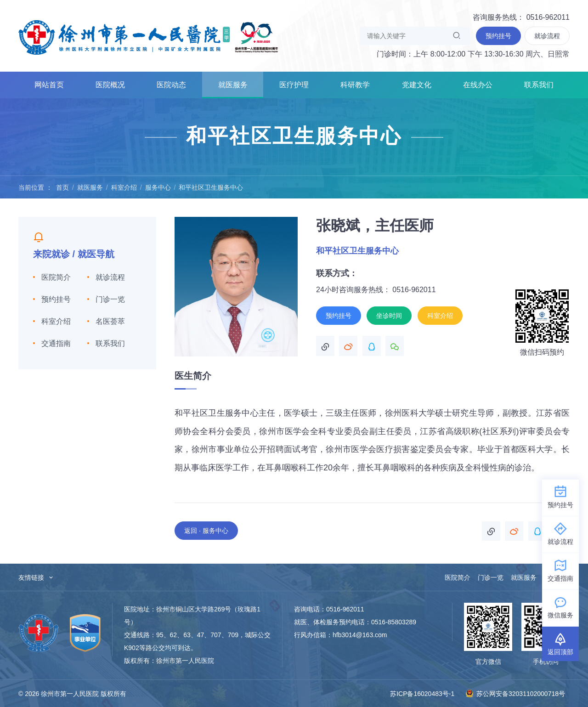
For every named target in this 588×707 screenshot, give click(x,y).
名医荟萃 (110, 321)
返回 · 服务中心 (206, 531)
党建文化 (417, 85)
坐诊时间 (389, 316)
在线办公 (478, 85)
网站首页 (49, 85)
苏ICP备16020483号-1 (422, 694)
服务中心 (158, 187)
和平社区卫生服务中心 (211, 187)
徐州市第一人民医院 (148, 37)
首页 (62, 187)
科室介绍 (124, 187)
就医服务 (233, 85)
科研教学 (355, 85)
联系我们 (539, 85)
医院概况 (110, 85)
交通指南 (56, 343)
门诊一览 (110, 299)
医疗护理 (294, 85)
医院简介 (56, 277)
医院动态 (171, 85)
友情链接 (36, 577)
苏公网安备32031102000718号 (515, 693)
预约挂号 (56, 299)
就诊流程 (110, 277)
